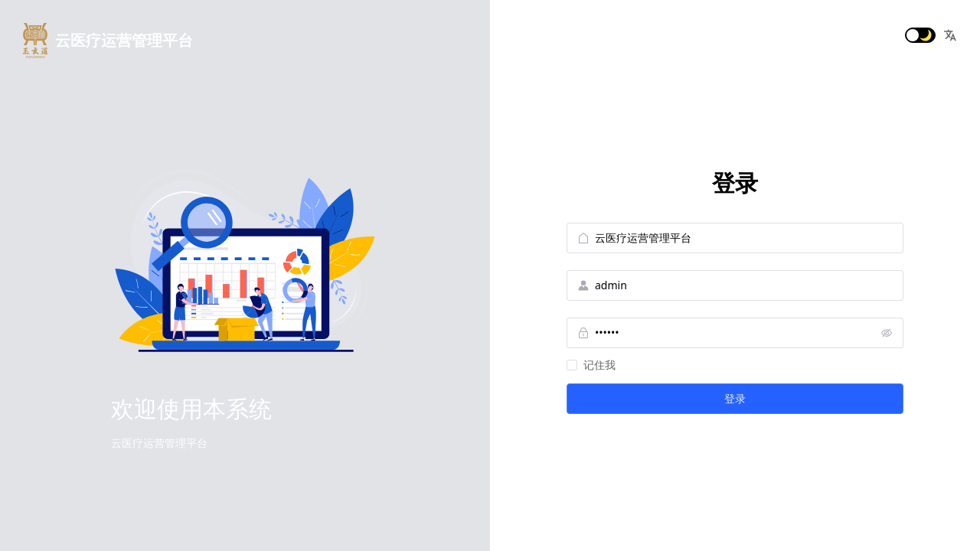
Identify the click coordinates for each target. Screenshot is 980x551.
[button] (950, 35)
